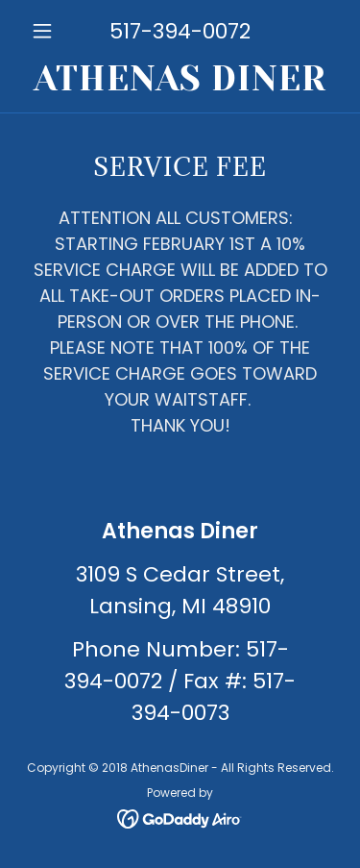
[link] (180, 79)
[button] (47, 31)
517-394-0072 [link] (180, 31)
